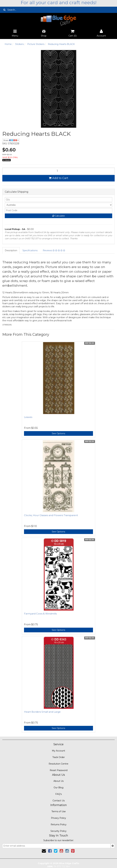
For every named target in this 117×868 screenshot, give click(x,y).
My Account (58, 751)
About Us (58, 781)
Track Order (59, 757)
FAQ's (58, 794)
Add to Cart (58, 178)
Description (11, 250)
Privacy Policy (58, 818)
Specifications (30, 250)
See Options (58, 433)
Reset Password (59, 770)
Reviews (54, 250)
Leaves (28, 417)
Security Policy (58, 831)
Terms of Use (59, 811)
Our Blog (58, 788)
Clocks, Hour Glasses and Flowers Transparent (51, 515)
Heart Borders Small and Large (42, 712)
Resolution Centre (58, 764)
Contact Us (59, 801)
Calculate (59, 216)
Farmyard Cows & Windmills (40, 614)
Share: (11, 140)
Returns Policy (59, 824)
